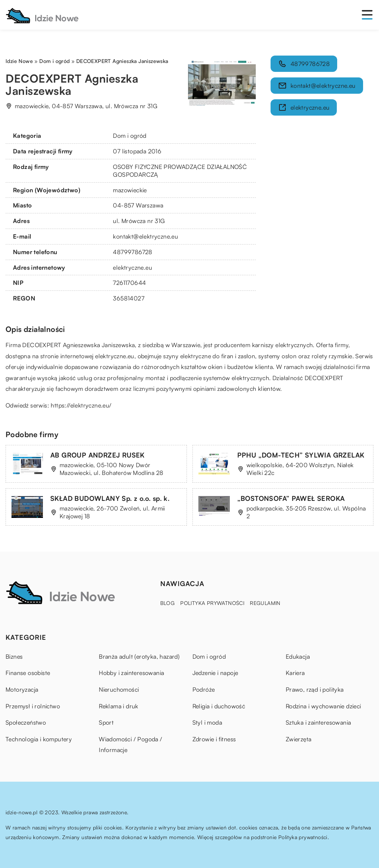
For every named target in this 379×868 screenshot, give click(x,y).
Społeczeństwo (26, 722)
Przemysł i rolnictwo (33, 706)
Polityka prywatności (212, 603)
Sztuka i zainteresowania (318, 722)
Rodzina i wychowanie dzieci (323, 706)
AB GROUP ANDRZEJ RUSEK (98, 455)
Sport (106, 722)
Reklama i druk (119, 706)
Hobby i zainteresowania (131, 673)
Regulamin (265, 603)
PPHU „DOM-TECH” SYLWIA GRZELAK (301, 455)
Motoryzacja (22, 689)
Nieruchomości (119, 689)
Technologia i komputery (39, 739)
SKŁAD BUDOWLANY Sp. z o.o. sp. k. (110, 498)
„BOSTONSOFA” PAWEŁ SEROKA (291, 498)
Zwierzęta (299, 739)
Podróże (204, 689)
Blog (168, 603)
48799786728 (133, 252)
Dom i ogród (130, 136)
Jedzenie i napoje (215, 673)
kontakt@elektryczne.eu (145, 236)
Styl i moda (207, 722)
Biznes (14, 656)
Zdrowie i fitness (214, 739)
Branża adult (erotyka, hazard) (139, 656)
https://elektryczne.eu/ (81, 405)
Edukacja (298, 656)
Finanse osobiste (28, 673)
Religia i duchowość (219, 706)
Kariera (295, 673)
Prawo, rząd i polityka (315, 689)
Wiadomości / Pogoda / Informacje (130, 745)
